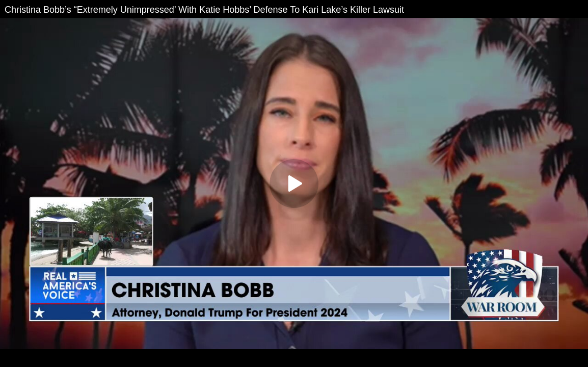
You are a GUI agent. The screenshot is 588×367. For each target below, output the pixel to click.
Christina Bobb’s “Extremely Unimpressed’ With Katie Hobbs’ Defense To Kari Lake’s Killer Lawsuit (204, 10)
